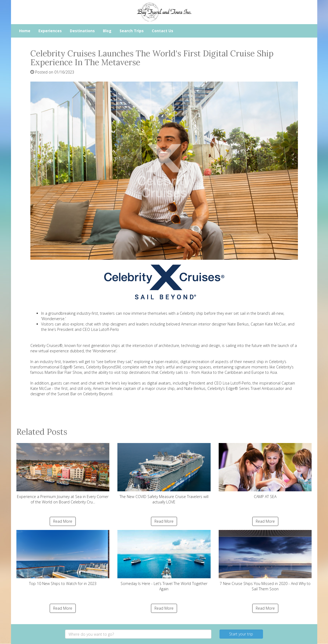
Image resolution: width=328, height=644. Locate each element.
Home (25, 31)
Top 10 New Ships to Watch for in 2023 (63, 558)
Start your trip (241, 634)
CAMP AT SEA (265, 471)
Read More (63, 521)
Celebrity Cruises (45, 345)
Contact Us (163, 31)
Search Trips (132, 31)
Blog (107, 31)
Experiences (50, 31)
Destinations (82, 31)
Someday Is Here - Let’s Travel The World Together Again (164, 561)
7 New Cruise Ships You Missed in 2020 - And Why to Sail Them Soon (265, 561)
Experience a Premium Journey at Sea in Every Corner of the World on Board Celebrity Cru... (63, 474)
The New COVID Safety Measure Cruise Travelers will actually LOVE (164, 474)
